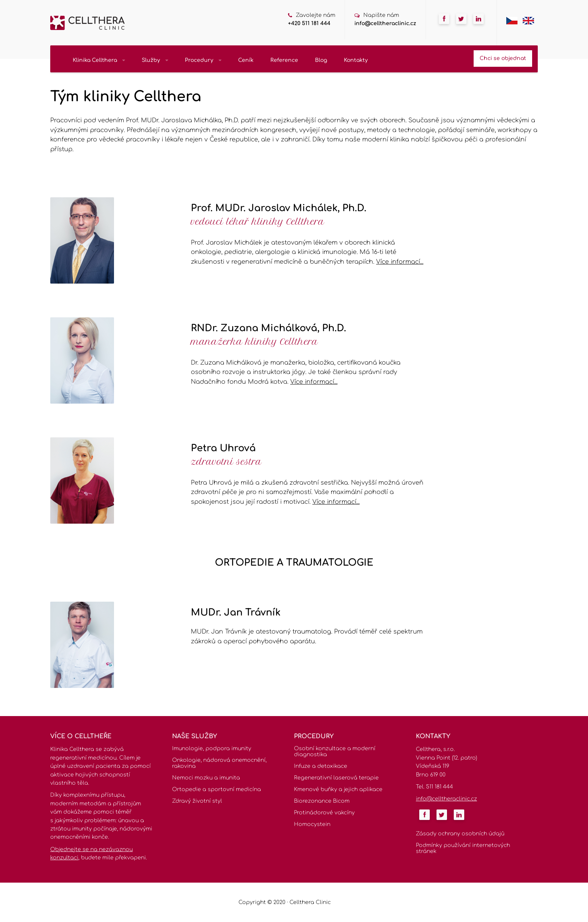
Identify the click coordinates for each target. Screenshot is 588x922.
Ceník (246, 60)
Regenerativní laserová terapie (336, 778)
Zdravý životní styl (197, 801)
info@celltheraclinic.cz (385, 23)
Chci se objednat (503, 58)
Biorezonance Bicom (322, 801)
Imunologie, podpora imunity (212, 749)
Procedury (203, 60)
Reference (284, 60)
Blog (321, 60)
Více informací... (400, 262)
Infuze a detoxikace (321, 766)
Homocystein (312, 824)
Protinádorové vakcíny (324, 813)
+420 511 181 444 (309, 23)
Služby (155, 60)
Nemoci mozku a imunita (206, 778)
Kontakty (356, 60)
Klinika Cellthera (99, 60)
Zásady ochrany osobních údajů (460, 834)
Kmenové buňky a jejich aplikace (338, 789)
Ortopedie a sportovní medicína (217, 789)
